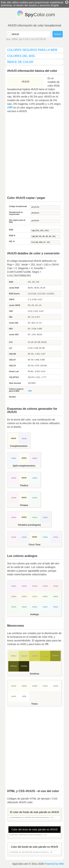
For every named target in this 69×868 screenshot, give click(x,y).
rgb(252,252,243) (45, 231)
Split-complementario (24, 466)
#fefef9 (45, 686)
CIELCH (12, 366)
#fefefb (56, 686)
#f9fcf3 (45, 596)
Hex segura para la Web (17, 221)
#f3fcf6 (24, 607)
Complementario (19, 446)
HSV (11, 329)
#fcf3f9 (34, 586)
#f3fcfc (35, 478)
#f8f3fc (34, 458)
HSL (11, 317)
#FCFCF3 (45, 213)
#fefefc (13, 696)
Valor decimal (15, 383)
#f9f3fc (13, 586)
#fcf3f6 (45, 586)
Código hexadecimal (18, 206)
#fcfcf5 (13, 686)
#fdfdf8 (34, 686)
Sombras (34, 674)
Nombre (12, 397)
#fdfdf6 (24, 686)
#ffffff (10, 108)
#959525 (56, 656)
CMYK (12, 300)
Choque (24, 505)
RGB (11, 230)
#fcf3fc (13, 478)
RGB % (12, 236)
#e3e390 (24, 656)
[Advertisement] (34, 155)
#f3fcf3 (34, 517)
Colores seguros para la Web (16, 390)
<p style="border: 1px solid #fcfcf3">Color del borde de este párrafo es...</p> (34, 852)
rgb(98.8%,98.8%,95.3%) (45, 237)
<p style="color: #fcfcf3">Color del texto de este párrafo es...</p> (34, 835)
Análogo (34, 614)
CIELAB (12, 354)
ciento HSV (14, 335)
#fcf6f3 (13, 596)
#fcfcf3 (45, 207)
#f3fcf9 (34, 607)
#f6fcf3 (56, 596)
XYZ (11, 342)
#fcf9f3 (24, 596)
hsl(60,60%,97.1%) (45, 242)
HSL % (12, 241)
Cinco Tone (34, 545)
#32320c (24, 666)
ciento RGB (14, 288)
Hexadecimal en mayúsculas (16, 213)
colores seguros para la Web (32, 50)
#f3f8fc (13, 458)
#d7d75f (35, 656)
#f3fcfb (45, 537)
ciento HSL (14, 323)
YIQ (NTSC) (14, 377)
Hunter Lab (14, 371)
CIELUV (12, 360)
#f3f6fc (24, 537)
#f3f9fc (56, 607)
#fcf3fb (13, 537)
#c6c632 (45, 656)
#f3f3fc (24, 438)
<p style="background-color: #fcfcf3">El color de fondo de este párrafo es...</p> (34, 818)
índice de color (20, 62)
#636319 (13, 666)
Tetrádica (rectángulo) (29, 525)
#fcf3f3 (56, 586)
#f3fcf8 (34, 498)
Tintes (34, 704)
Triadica (24, 485)
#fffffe (24, 696)
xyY (11, 348)
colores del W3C (21, 56)
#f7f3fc (56, 537)
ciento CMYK (15, 305)
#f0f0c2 (14, 656)
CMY (11, 311)
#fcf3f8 (13, 498)
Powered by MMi (54, 864)
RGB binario (14, 294)
